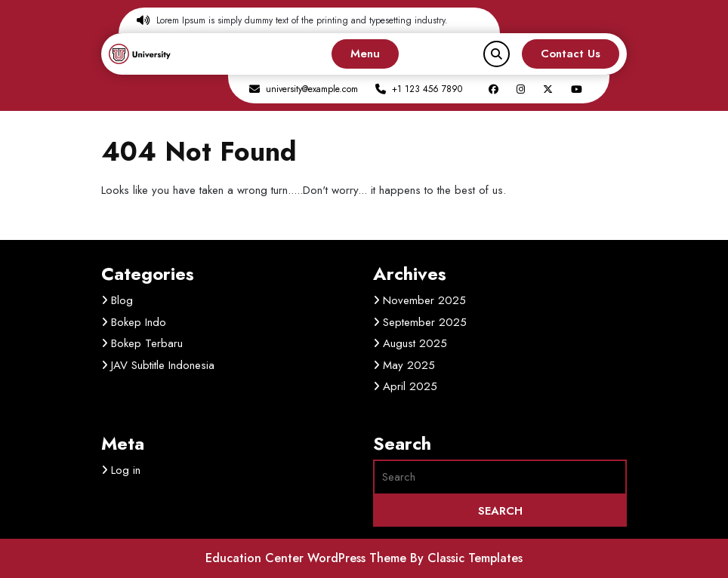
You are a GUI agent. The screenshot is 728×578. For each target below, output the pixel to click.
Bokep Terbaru (147, 343)
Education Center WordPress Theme (308, 558)
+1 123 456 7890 (427, 89)
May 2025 (409, 365)
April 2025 (410, 386)
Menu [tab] (365, 54)
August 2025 (415, 343)
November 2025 (424, 300)
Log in (126, 470)
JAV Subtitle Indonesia (163, 365)
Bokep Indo (139, 322)
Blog (122, 300)
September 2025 (425, 322)
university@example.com (312, 89)
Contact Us (571, 54)
